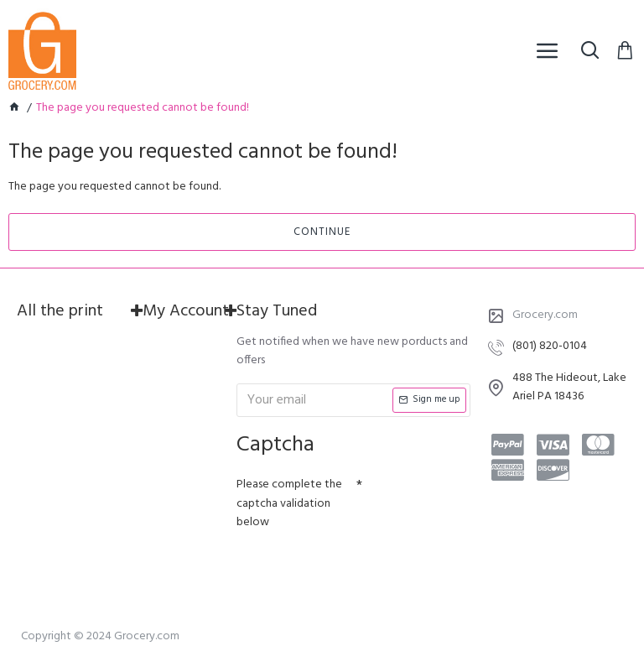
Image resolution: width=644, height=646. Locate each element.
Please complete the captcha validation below (289, 503)
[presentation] (354, 567)
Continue (322, 232)
